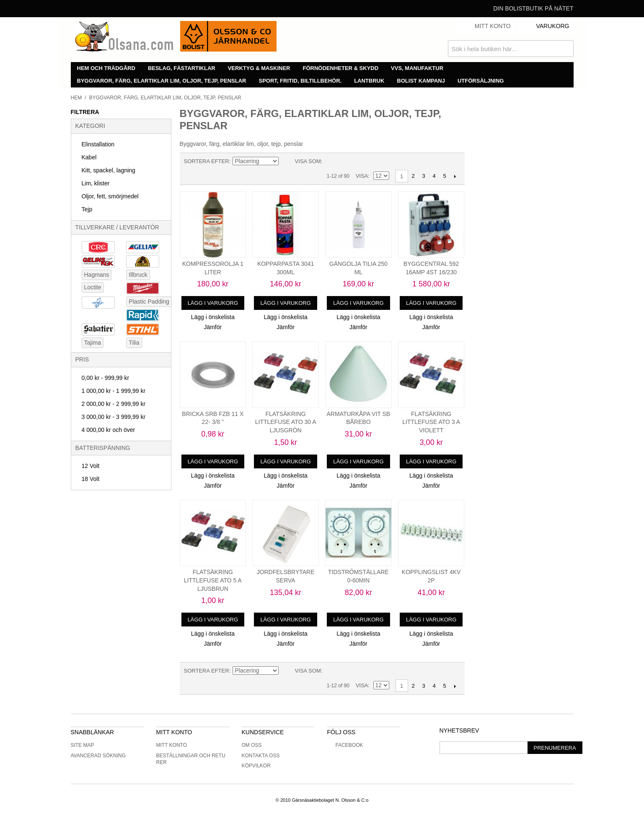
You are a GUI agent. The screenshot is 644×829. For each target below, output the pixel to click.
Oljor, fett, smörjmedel (110, 196)
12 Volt (91, 466)
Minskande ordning (287, 161)
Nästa (455, 176)
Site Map (83, 745)
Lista (345, 161)
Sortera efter (207, 161)
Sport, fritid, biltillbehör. (300, 81)
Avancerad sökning (98, 756)
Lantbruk (369, 81)
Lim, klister (96, 183)
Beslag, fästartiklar (182, 68)
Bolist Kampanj (421, 81)
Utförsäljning (481, 81)
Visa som (308, 161)
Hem (76, 98)
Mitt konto (172, 745)
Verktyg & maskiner (259, 68)
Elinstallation (98, 144)
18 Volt (91, 479)
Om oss (252, 745)
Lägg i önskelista (213, 317)
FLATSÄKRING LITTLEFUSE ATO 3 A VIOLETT (431, 422)
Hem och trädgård (106, 68)
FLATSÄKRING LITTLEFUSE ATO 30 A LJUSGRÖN (286, 422)
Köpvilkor (256, 766)
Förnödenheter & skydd (341, 68)
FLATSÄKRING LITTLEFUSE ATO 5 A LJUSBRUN (213, 580)
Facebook (345, 745)
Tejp (87, 209)
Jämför (213, 327)
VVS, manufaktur (417, 68)
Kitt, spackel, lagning (109, 170)
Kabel (89, 157)
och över (109, 430)
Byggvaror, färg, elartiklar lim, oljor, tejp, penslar (162, 81)
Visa (362, 176)
